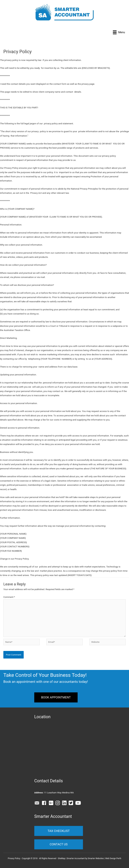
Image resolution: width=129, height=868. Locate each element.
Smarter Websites (96, 858)
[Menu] (119, 32)
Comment (9, 597)
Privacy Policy (14, 858)
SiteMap (61, 858)
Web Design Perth (113, 858)
